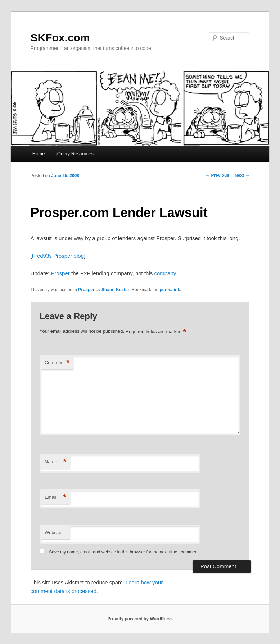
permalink (170, 290)
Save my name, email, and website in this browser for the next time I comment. (124, 552)
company (165, 273)
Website (53, 532)
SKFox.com (60, 38)
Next (242, 175)
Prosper (60, 273)
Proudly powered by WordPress (140, 619)
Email (55, 498)
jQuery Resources (75, 154)
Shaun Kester (115, 290)
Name (55, 462)
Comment (57, 363)
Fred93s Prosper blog (58, 256)
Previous (217, 175)
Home (39, 154)
